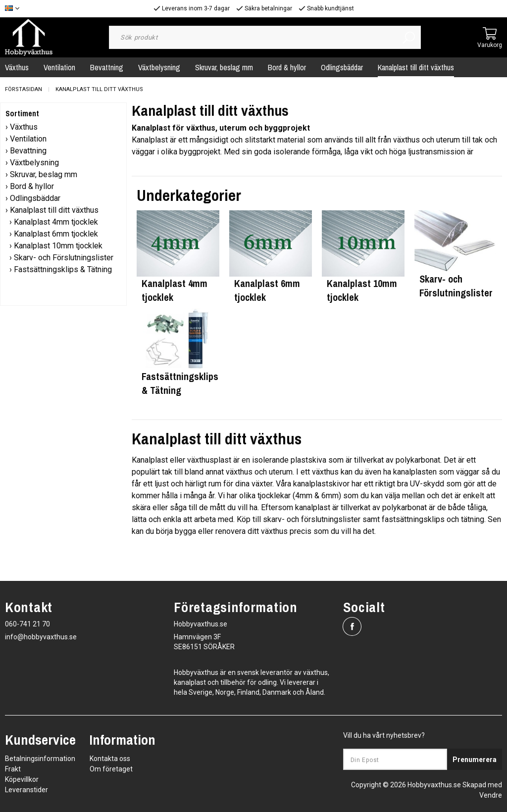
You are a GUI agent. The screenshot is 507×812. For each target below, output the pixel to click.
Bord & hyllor (287, 67)
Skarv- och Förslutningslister (64, 258)
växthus (239, 472)
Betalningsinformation (40, 759)
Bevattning (107, 67)
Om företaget (111, 769)
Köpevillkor (22, 779)
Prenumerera (475, 760)
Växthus (24, 127)
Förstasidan (24, 89)
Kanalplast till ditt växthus (416, 67)
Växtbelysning (159, 67)
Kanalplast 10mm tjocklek (58, 246)
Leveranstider (26, 790)
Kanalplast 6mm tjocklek (56, 234)
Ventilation (59, 67)
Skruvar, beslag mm (224, 67)
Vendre (491, 795)
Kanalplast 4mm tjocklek (56, 222)
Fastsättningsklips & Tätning (63, 269)
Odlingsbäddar (342, 67)
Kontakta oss (110, 759)
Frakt (13, 769)
